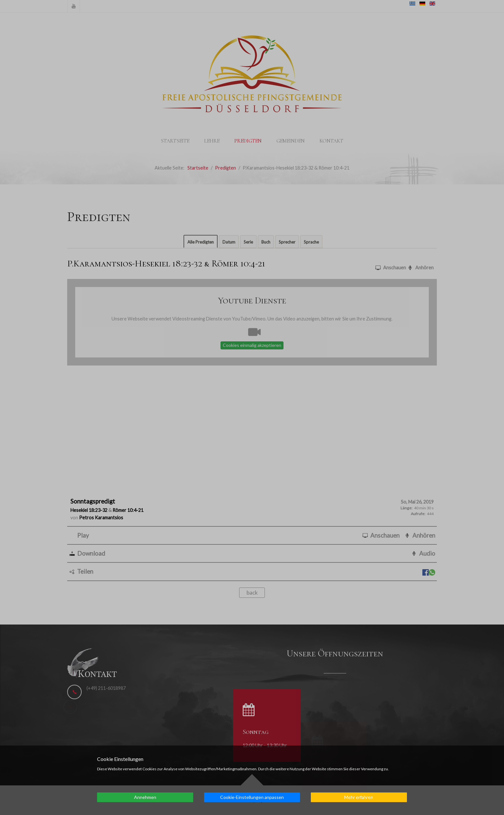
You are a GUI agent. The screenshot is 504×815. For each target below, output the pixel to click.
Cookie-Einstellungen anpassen (252, 797)
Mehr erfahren (359, 797)
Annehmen (145, 797)
